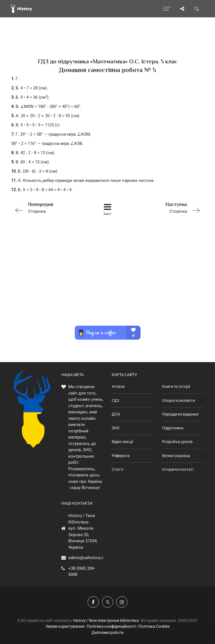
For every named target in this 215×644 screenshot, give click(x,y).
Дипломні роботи (107, 633)
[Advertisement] (107, 278)
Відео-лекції (122, 442)
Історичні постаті (178, 469)
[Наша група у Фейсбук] (93, 602)
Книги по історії (176, 386)
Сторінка (49, 207)
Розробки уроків (177, 442)
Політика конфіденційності (111, 626)
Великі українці (176, 456)
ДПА (116, 414)
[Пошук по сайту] (197, 9)
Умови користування (65, 626)
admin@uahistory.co (87, 558)
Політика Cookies (154, 626)
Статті (117, 469)
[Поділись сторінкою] (182, 9)
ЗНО (116, 428)
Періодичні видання (180, 414)
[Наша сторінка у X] (107, 602)
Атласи (118, 386)
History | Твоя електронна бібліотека (106, 620)
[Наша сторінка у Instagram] (122, 602)
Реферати (121, 456)
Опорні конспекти (178, 400)
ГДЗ (115, 400)
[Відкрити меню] (167, 9)
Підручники (173, 428)
